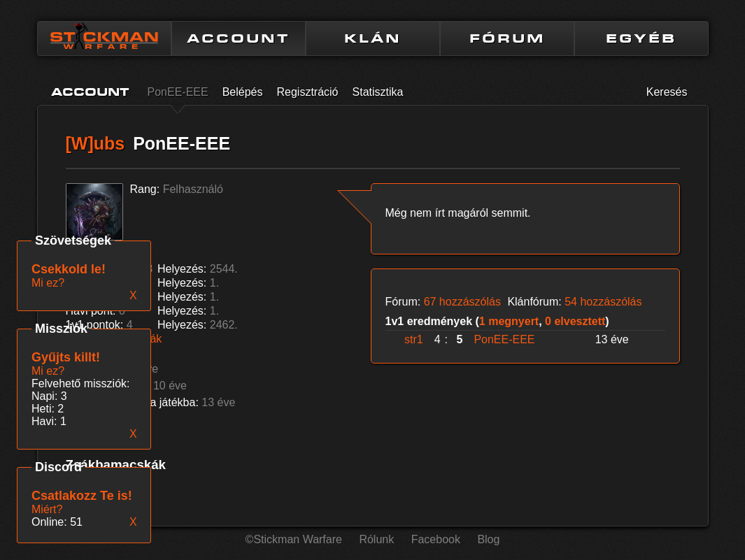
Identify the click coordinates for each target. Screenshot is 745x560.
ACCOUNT (238, 38)
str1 (414, 339)
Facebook (436, 539)
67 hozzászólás (462, 302)
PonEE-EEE (178, 92)
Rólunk (376, 539)
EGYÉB (641, 38)
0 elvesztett (575, 321)
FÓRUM (507, 38)
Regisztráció (307, 92)
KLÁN (373, 38)
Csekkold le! (69, 269)
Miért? (47, 509)
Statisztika (378, 92)
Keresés (667, 92)
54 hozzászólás (603, 302)
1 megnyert (509, 321)
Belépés (243, 92)
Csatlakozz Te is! (82, 496)
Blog (488, 539)
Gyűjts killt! (66, 357)
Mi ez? (48, 371)
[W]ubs (95, 143)
